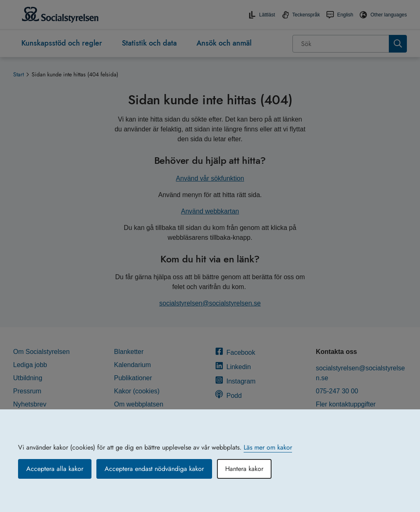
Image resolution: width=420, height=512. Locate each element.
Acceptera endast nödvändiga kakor (154, 469)
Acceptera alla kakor (55, 469)
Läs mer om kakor (268, 447)
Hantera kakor (244, 469)
